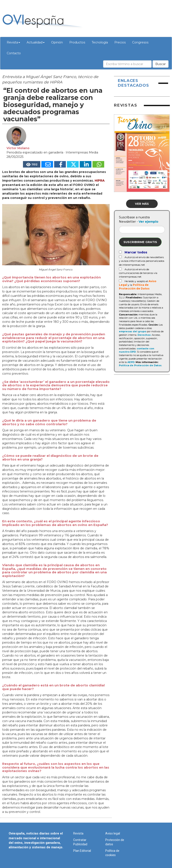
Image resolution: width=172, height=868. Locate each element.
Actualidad (36, 42)
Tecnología (100, 42)
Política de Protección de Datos (140, 365)
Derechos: (144, 335)
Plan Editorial (82, 851)
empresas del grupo (133, 331)
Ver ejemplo (148, 222)
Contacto (14, 53)
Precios (120, 42)
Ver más (142, 204)
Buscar (161, 64)
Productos (77, 42)
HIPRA (100, 181)
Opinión (57, 42)
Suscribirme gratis (140, 242)
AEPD (131, 362)
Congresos (140, 42)
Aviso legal (113, 833)
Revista (13, 42)
